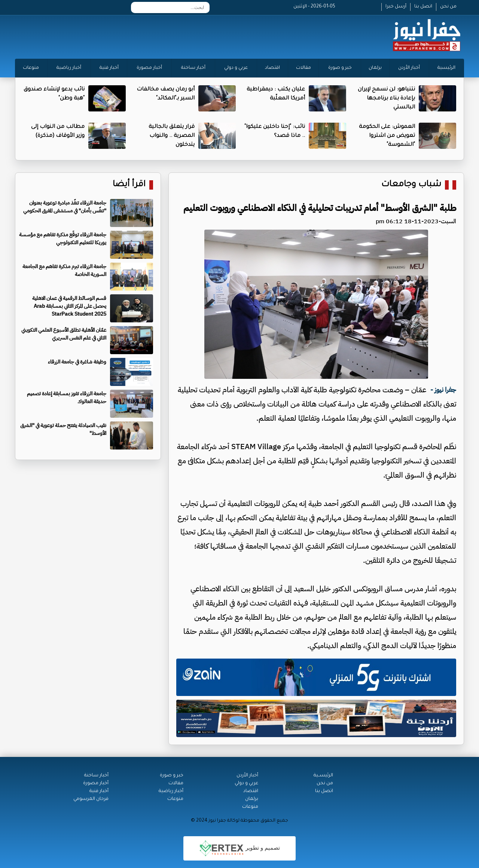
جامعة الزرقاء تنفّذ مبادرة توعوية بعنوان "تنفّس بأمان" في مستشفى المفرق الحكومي (65, 207)
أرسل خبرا (396, 7)
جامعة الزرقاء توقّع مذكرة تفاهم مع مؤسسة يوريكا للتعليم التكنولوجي (63, 239)
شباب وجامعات (411, 185)
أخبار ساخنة (193, 68)
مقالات (303, 68)
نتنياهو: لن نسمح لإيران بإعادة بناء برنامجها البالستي (386, 99)
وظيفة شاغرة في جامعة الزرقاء (77, 362)
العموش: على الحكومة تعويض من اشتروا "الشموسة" (387, 136)
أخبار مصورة (149, 68)
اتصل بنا (423, 7)
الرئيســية (323, 776)
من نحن (448, 7)
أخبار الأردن (409, 68)
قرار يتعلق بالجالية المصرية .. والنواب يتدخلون (172, 136)
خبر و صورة (340, 68)
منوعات (31, 68)
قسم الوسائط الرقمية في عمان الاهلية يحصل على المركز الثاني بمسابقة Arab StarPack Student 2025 (69, 306)
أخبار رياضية (69, 68)
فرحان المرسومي (91, 799)
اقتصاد (272, 68)
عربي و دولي (236, 68)
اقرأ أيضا (129, 185)
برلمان (375, 68)
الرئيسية (446, 68)
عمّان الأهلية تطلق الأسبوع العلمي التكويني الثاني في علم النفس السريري (64, 334)
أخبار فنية (109, 68)
